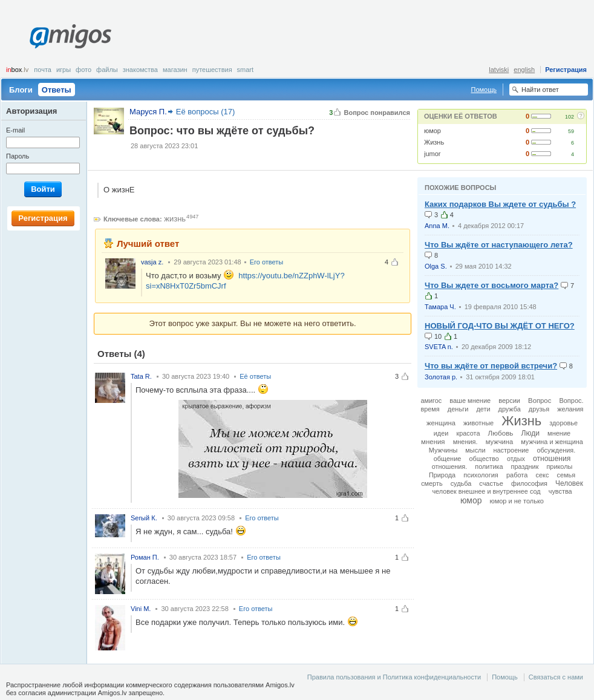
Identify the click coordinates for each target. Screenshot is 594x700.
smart (246, 70)
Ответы (57, 90)
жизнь (175, 219)
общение (448, 459)
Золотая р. (441, 377)
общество (484, 459)
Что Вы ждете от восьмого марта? (491, 285)
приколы (559, 466)
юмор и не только (517, 501)
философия (529, 483)
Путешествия (212, 70)
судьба (461, 483)
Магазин (175, 70)
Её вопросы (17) (206, 112)
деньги (458, 409)
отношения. (450, 466)
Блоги (21, 90)
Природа (442, 475)
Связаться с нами (556, 677)
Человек (569, 483)
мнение (559, 433)
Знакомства (140, 70)
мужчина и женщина (552, 442)
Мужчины (443, 450)
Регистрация (566, 70)
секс (542, 475)
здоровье (563, 423)
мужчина (500, 442)
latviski (499, 70)
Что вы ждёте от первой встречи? (491, 366)
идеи (441, 433)
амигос (431, 401)
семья (566, 475)
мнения (433, 442)
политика (489, 466)
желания (570, 409)
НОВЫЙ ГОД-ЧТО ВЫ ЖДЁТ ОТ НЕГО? (500, 326)
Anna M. (437, 226)
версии (509, 401)
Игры (64, 70)
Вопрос (540, 401)
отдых (516, 459)
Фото (83, 70)
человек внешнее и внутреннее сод (486, 491)
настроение (511, 450)
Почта (43, 70)
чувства (560, 491)
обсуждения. (556, 450)
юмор (432, 131)
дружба (510, 409)
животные (478, 423)
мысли (475, 450)
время (430, 409)
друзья (539, 409)
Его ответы (267, 262)
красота (468, 433)
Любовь (501, 433)
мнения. (465, 442)
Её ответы (255, 376)
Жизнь (434, 142)
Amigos (70, 36)
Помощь (484, 90)
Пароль (18, 156)
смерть (432, 483)
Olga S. (436, 266)
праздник (525, 466)
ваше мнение (470, 401)
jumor (432, 154)
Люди (530, 433)
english (524, 70)
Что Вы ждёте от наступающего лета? (499, 245)
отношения (552, 459)
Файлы (107, 70)
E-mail (15, 130)
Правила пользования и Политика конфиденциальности (394, 677)
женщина (441, 423)
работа (517, 475)
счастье (491, 483)
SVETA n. (439, 347)
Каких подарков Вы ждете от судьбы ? (500, 204)
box (17, 70)
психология (481, 475)
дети (483, 409)
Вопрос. (571, 401)
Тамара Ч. (440, 307)
